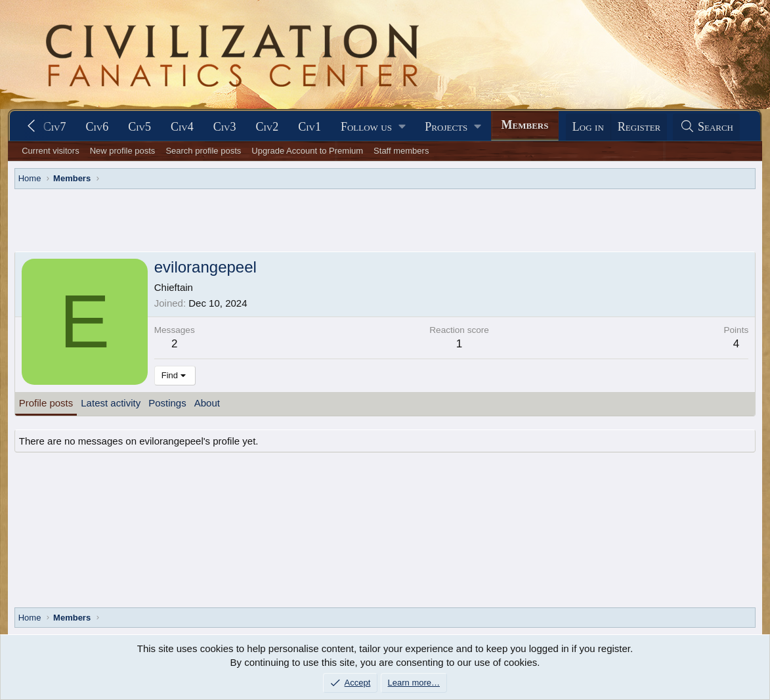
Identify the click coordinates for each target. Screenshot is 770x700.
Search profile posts (203, 151)
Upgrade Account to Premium (307, 151)
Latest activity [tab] (111, 403)
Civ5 (139, 127)
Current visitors (50, 151)
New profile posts (123, 151)
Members (525, 125)
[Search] (706, 127)
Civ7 (55, 127)
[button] (373, 127)
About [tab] (207, 403)
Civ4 (182, 127)
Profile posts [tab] (46, 403)
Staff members (401, 151)
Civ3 (225, 127)
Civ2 (267, 127)
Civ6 (97, 127)
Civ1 (310, 127)
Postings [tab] (167, 403)
